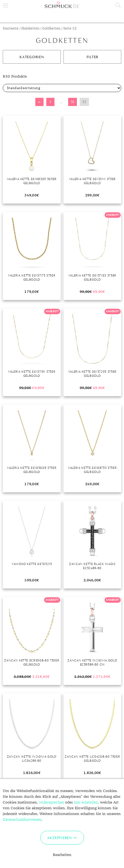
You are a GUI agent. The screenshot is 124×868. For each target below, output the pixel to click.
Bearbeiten (62, 855)
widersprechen (51, 802)
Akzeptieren (60, 838)
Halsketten (30, 29)
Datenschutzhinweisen (22, 820)
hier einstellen (86, 802)
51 (73, 102)
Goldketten (51, 29)
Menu (5, 5)
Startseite (11, 29)
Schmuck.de (62, 5)
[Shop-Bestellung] (62, 88)
